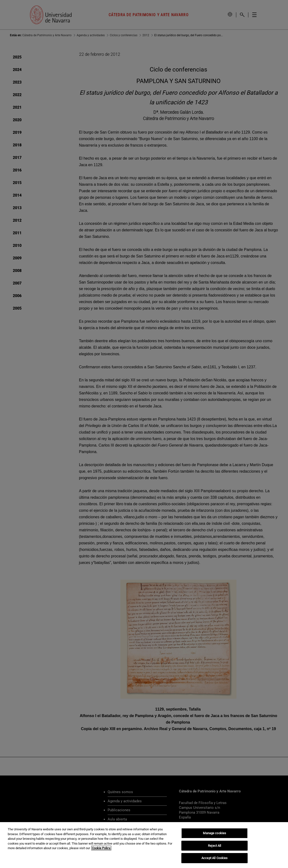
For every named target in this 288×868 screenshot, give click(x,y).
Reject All (214, 846)
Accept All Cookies (214, 858)
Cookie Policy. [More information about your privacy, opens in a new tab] (101, 848)
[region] (144, 845)
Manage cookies (214, 833)
